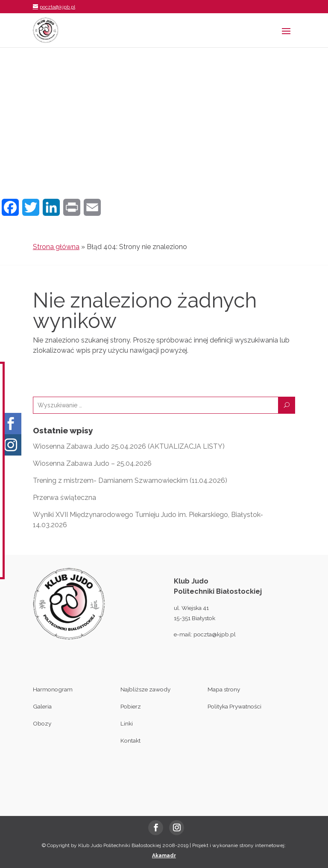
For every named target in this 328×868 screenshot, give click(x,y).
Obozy (42, 723)
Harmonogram (53, 689)
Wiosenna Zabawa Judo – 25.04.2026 (92, 463)
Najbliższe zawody (145, 689)
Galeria (42, 706)
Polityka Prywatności (234, 706)
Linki (127, 723)
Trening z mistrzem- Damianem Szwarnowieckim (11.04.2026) (130, 480)
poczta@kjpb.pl (215, 634)
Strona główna (56, 247)
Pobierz (131, 706)
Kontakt (130, 740)
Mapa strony (224, 689)
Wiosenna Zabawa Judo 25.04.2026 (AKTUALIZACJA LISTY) (129, 446)
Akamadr (164, 856)
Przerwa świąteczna (64, 498)
